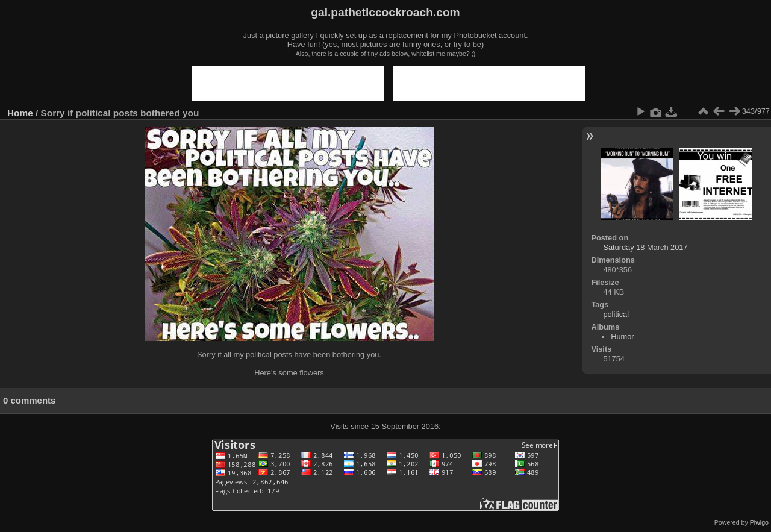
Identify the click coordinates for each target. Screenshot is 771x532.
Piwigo (759, 522)
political (616, 314)
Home (20, 113)
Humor (622, 336)
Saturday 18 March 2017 (645, 247)
